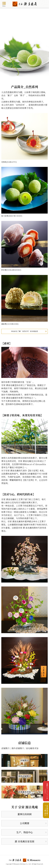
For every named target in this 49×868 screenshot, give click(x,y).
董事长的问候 (25, 814)
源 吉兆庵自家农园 (24, 841)
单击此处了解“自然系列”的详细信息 (25, 331)
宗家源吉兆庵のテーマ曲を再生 (46, 810)
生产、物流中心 (25, 832)
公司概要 (25, 823)
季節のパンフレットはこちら (46, 791)
